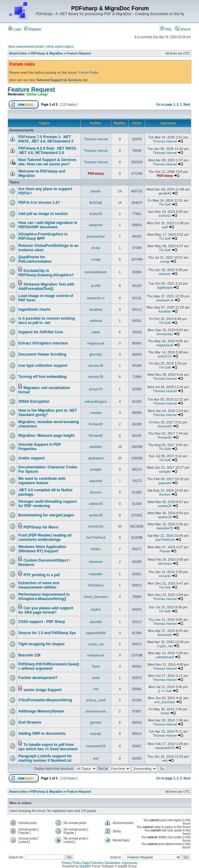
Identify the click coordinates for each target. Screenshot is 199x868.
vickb (96, 678)
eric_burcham (165, 702)
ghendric (96, 354)
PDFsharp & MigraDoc (47, 53)
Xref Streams (30, 722)
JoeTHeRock (96, 537)
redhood (96, 321)
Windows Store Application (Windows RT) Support (42, 549)
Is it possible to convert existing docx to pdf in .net (47, 321)
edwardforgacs (96, 401)
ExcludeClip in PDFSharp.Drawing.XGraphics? (46, 273)
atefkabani (96, 458)
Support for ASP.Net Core (41, 332)
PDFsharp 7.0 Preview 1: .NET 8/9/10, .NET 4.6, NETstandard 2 (46, 139)
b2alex (96, 549)
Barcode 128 (29, 655)
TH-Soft (165, 204)
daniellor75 (165, 528)
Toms (96, 666)
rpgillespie (165, 287)
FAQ (166, 29)
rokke (96, 332)
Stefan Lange (37, 94)
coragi (96, 259)
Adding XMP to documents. (42, 734)
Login (15, 29)
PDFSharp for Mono (41, 527)
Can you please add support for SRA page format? (46, 610)
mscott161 (96, 526)
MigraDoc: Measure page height (46, 436)
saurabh (96, 622)
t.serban (96, 413)
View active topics (60, 46)
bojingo (96, 734)
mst (96, 689)
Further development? (38, 678)
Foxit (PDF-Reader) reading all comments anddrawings (45, 537)
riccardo (165, 576)
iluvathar (96, 309)
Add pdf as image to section (43, 214)
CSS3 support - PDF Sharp (42, 622)
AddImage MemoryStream (41, 711)
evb (96, 758)
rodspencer (96, 655)
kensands (165, 635)
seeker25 (96, 504)
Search (183, 29)
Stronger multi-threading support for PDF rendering (48, 504)
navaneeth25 (96, 746)
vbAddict (96, 447)
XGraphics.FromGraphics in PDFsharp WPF (43, 236)
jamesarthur (96, 236)
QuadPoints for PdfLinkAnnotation (35, 259)
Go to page (164, 105)
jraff (165, 227)
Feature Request (79, 53)
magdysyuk (96, 343)
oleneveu (96, 562)
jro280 (96, 286)
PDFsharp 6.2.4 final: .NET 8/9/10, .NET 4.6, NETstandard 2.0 (48, 151)
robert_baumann (96, 597)
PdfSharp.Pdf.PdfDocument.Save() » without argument (49, 666)
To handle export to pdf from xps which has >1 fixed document (48, 747)
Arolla (96, 248)
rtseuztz (165, 274)
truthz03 (96, 214)
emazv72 (96, 389)
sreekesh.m (96, 298)
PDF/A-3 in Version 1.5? (39, 203)
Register (33, 29)
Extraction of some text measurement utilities (39, 585)
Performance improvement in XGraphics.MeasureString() (44, 597)
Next (187, 105)
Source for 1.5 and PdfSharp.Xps (47, 633)
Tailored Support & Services (59, 80)
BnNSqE (96, 203)
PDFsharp (96, 173)
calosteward (165, 657)
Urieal (165, 713)
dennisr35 (96, 366)
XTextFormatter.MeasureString (45, 700)
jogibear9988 (96, 633)
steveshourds (96, 711)
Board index (18, 53)
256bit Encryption (34, 401)
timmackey (165, 334)
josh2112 (165, 356)
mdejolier (96, 574)
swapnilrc (96, 225)
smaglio (96, 469)
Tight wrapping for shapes (41, 644)
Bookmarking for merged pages (46, 515)
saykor (96, 609)
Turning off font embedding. (43, 377)
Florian (165, 551)
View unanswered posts (26, 46)
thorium (96, 492)
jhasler (96, 191)
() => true (165, 691)
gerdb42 (165, 193)
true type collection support (43, 366)
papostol (96, 481)
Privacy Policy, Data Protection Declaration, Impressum (99, 863)
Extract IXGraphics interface (43, 343)
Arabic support (31, 458)
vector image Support (43, 690)
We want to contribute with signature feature (42, 481)
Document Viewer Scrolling (42, 354)
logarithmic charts (34, 309)
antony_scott (96, 700)
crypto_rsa (96, 644)
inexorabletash (96, 272)
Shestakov (96, 585)
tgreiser (96, 722)
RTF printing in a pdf (42, 575)
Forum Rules (88, 72)
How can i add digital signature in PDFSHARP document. (48, 225)
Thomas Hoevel (96, 139)
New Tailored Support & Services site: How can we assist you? (47, 162)
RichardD (96, 424)
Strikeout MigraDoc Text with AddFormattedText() (46, 287)
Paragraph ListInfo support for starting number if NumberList (45, 758)
